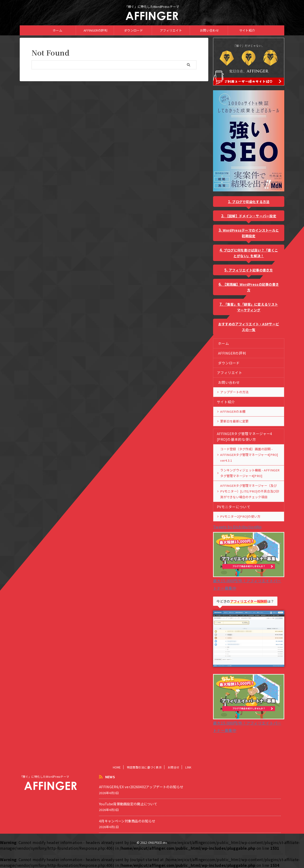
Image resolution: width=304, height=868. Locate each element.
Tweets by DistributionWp (237, 527)
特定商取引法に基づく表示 (144, 785)
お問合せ (173, 785)
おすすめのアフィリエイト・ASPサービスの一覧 (249, 327)
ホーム (57, 30)
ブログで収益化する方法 (251, 202)
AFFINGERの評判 (95, 30)
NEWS (110, 795)
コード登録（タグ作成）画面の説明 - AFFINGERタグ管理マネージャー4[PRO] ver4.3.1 (248, 455)
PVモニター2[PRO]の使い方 (240, 516)
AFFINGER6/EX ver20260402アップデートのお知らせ (141, 805)
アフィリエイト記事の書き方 (251, 270)
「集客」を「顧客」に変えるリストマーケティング (251, 307)
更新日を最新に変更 (234, 421)
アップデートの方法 (234, 392)
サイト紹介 (247, 30)
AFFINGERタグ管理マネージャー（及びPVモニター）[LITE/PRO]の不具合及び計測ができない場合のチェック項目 (250, 491)
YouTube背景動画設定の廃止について (128, 822)
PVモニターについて (233, 507)
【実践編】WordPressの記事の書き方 (251, 287)
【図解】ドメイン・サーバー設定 (251, 216)
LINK (188, 785)
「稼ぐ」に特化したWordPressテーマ (44, 795)
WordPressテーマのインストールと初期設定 (251, 233)
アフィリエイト (171, 30)
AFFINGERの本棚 (232, 411)
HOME (117, 785)
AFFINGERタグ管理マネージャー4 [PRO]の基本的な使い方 (243, 436)
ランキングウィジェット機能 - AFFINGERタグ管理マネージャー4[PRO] (249, 473)
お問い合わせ (209, 30)
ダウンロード (133, 30)
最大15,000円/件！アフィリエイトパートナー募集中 (249, 581)
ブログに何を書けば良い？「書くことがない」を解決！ (251, 253)
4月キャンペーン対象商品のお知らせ (127, 839)
